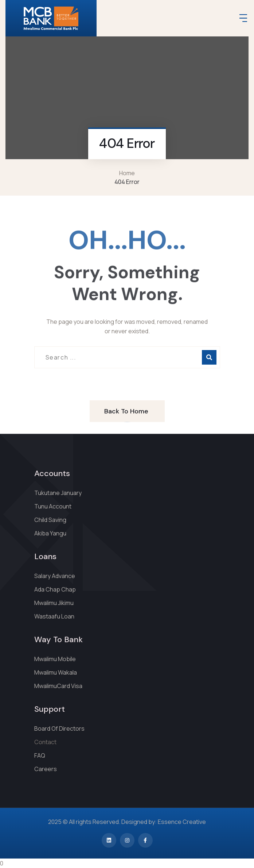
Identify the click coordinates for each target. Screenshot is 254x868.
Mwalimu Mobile (55, 659)
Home (127, 173)
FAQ (40, 755)
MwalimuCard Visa (58, 686)
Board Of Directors (59, 728)
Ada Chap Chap (55, 589)
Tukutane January (58, 493)
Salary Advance (55, 576)
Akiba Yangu (50, 533)
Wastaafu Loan (54, 616)
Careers (46, 769)
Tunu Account (53, 506)
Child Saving (50, 520)
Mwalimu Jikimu (54, 603)
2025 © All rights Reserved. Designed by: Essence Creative (127, 822)
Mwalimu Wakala (56, 672)
